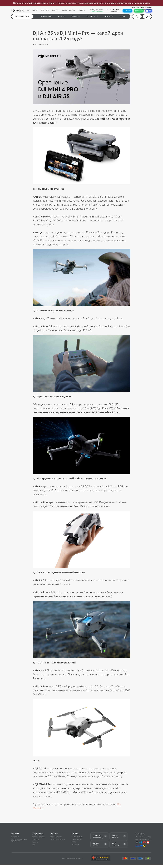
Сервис (122, 16)
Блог (28, 10)
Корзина (35, 845)
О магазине (45, 10)
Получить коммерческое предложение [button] (19, 843)
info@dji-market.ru (96, 10)
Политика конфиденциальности (72, 862)
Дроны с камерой (77, 840)
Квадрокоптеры (46, 16)
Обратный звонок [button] (114, 11)
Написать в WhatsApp (57, 843)
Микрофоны (75, 16)
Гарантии (56, 10)
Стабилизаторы (92, 16)
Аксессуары (109, 16)
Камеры (61, 16)
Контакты (82, 10)
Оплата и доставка (68, 10)
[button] (148, 17)
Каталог (35, 10)
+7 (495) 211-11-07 (113, 10)
